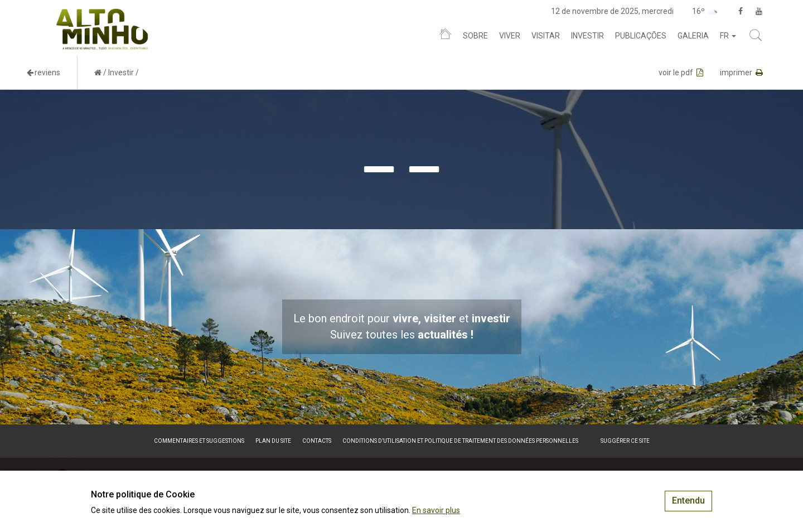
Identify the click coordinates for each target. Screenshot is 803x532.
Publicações (641, 36)
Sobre (475, 36)
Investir (587, 36)
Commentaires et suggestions (199, 441)
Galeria (693, 36)
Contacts (317, 441)
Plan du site (273, 441)
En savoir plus (436, 510)
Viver (510, 36)
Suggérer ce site (625, 441)
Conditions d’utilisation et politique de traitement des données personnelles (460, 441)
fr (728, 36)
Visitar (546, 36)
